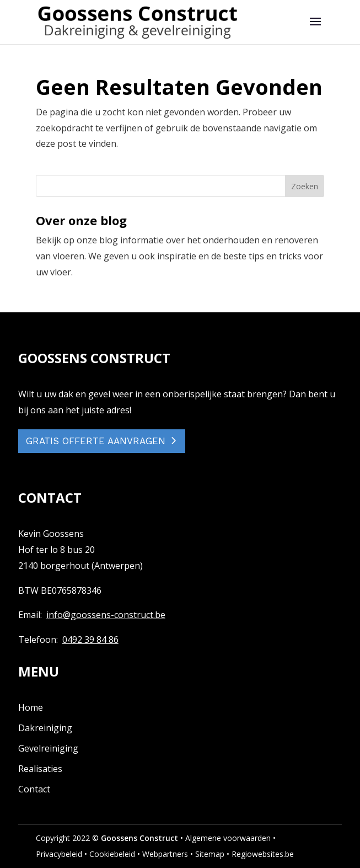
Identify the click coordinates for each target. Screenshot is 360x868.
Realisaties (40, 769)
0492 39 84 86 (90, 640)
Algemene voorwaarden (228, 838)
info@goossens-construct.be (106, 615)
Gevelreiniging (48, 748)
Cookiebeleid (112, 854)
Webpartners (165, 854)
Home (31, 707)
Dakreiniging (45, 728)
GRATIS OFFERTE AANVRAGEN (96, 441)
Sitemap (210, 854)
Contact (34, 789)
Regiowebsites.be (263, 854)
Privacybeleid (59, 854)
